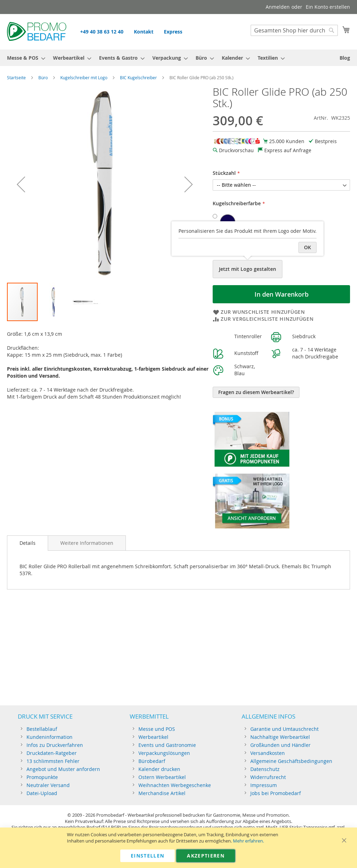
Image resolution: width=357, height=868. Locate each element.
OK (307, 247)
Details (28, 543)
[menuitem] (24, 58)
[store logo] (37, 31)
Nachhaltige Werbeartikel (280, 737)
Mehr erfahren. (248, 841)
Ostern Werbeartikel (162, 777)
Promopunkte (42, 777)
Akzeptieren (206, 856)
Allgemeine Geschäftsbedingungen (291, 761)
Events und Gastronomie (167, 745)
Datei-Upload (42, 793)
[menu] (178, 58)
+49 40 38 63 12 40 (102, 32)
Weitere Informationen (87, 543)
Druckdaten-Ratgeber (52, 753)
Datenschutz (265, 769)
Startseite (16, 77)
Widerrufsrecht (268, 777)
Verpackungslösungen (164, 753)
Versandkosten (268, 753)
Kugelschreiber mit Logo (84, 77)
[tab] (28, 543)
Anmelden (278, 7)
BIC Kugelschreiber (138, 77)
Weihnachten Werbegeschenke (175, 785)
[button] (21, 184)
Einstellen (148, 856)
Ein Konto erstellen (328, 7)
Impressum (264, 785)
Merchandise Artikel (162, 793)
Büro (43, 77)
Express (173, 32)
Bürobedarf (152, 761)
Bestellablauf (42, 729)
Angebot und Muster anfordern (63, 769)
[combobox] (294, 30)
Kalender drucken (159, 769)
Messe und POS (157, 729)
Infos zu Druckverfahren (55, 745)
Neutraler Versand (48, 785)
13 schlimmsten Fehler (53, 761)
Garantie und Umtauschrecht (284, 729)
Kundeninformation (50, 737)
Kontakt (144, 32)
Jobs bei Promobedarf (276, 793)
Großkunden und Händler (280, 745)
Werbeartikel (153, 737)
